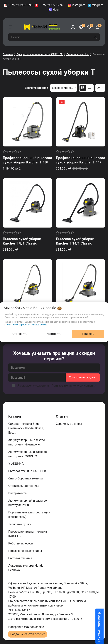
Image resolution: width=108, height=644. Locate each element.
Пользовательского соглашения (74, 386)
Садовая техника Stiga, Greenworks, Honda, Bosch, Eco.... (26, 428)
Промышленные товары (25, 551)
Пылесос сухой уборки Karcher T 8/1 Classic (22, 241)
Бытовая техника (21, 558)
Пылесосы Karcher (78, 54)
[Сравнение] (81, 27)
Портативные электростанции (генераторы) (29, 515)
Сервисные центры (69, 424)
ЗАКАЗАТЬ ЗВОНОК (104, 629)
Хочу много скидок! (83, 377)
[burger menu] (11, 27)
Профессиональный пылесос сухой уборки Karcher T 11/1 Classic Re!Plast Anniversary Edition (80, 164)
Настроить (54, 334)
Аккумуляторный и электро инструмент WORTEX (28, 454)
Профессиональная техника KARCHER (40, 54)
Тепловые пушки (20, 524)
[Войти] (73, 27)
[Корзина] (97, 27)
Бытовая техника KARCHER (27, 471)
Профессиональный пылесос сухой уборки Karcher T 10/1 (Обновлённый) (27, 162)
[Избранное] (89, 27)
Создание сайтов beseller (28, 634)
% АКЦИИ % (17, 464)
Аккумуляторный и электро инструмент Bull (28, 503)
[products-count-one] (90, 88)
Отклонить (20, 334)
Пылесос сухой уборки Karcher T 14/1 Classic (75, 241)
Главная (8, 54)
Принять (88, 334)
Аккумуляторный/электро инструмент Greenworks (27, 442)
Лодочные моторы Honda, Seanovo (26, 568)
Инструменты (18, 493)
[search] (96, 37)
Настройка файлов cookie (26, 627)
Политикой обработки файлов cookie (26, 325)
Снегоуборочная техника (26, 478)
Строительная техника (25, 486)
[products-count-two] (83, 88)
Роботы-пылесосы (21, 543)
